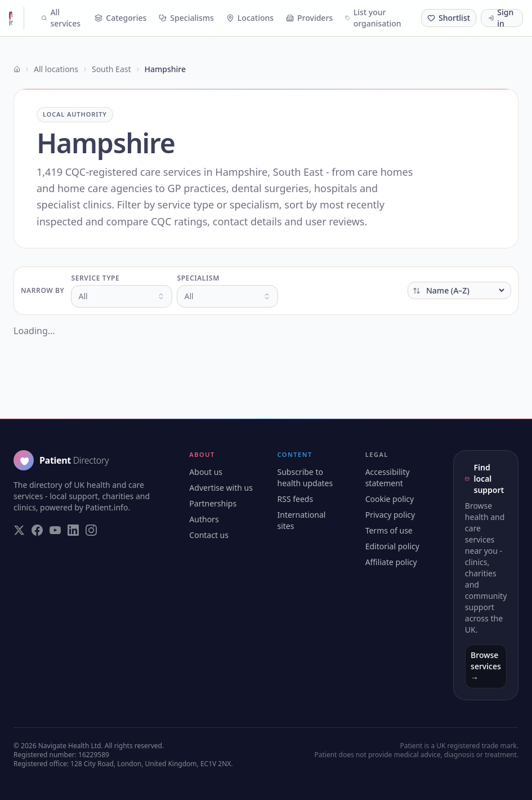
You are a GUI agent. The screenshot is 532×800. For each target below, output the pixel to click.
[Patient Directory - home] (17, 18)
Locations (250, 18)
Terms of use (389, 530)
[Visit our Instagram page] (91, 530)
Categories (120, 18)
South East (111, 69)
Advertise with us (221, 488)
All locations (56, 69)
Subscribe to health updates (305, 477)
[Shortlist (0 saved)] (449, 18)
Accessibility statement (388, 477)
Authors (204, 519)
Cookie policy (390, 499)
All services (61, 18)
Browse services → (486, 666)
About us (206, 472)
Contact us (209, 535)
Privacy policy (390, 515)
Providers (309, 18)
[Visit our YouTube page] (55, 530)
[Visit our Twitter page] (19, 530)
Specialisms (186, 18)
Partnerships (213, 503)
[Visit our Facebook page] (37, 530)
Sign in (501, 18)
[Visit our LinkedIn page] (73, 530)
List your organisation (373, 18)
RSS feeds (295, 499)
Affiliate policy (391, 562)
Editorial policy (392, 546)
